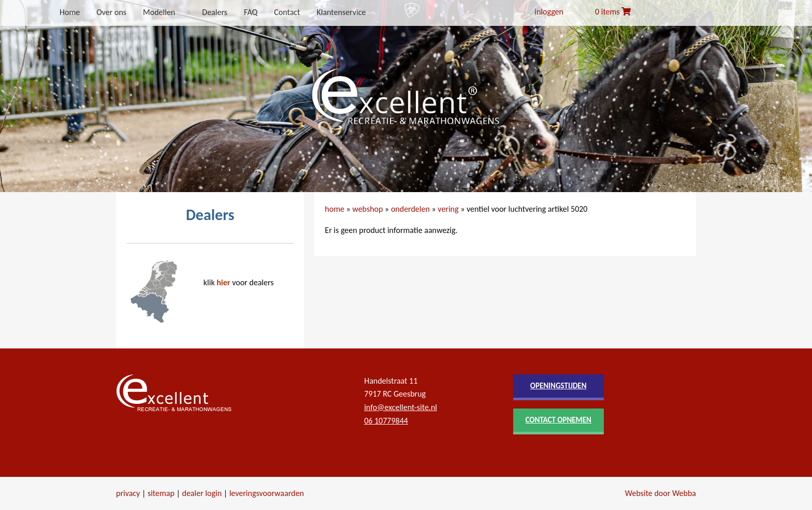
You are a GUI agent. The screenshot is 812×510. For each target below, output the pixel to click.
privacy (128, 493)
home (335, 209)
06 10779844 (386, 421)
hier (223, 282)
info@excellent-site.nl (401, 407)
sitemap (161, 493)
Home (70, 12)
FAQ (251, 12)
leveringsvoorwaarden (267, 493)
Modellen (159, 12)
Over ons (111, 12)
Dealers (215, 12)
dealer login (202, 493)
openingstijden (559, 386)
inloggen (549, 12)
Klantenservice (341, 12)
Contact (287, 12)
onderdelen (410, 209)
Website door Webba (661, 493)
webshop (367, 209)
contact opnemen (558, 420)
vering (448, 209)
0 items (613, 12)
